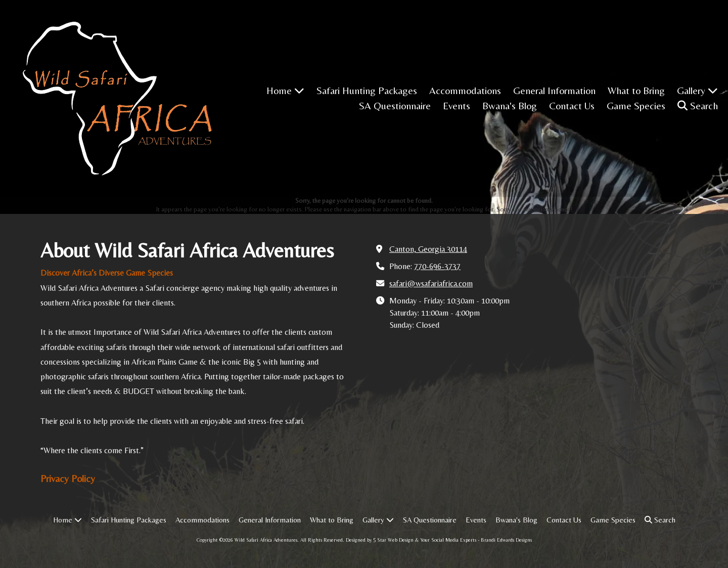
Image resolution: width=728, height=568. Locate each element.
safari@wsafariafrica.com (431, 283)
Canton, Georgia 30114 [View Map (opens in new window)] (428, 249)
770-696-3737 (437, 266)
